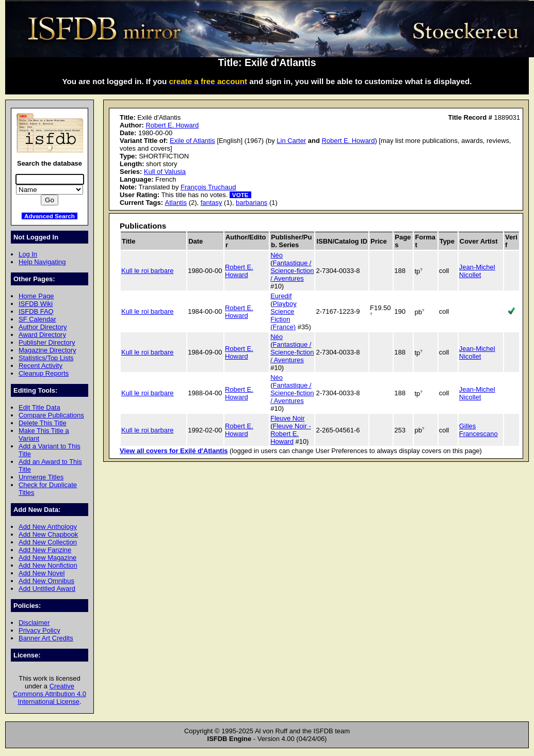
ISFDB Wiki (36, 304)
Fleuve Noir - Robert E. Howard (290, 434)
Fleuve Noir (287, 418)
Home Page (36, 296)
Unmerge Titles (41, 477)
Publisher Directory (47, 342)
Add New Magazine (47, 558)
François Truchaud (208, 187)
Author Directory (43, 327)
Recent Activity (41, 366)
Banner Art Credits (46, 638)
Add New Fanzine (45, 550)
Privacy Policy (39, 630)
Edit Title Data (39, 407)
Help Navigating (42, 262)
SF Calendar (37, 319)
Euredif (281, 296)
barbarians (252, 203)
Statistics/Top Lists (46, 358)
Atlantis (176, 203)
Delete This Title (43, 423)
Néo (277, 255)
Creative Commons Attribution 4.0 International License (50, 694)
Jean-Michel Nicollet (477, 271)
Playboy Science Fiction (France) (283, 315)
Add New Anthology (48, 527)
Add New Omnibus (46, 581)
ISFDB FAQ (36, 311)
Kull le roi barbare (148, 271)
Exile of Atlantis (192, 141)
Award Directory (42, 335)
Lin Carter (291, 141)
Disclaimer (34, 623)
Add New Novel (42, 573)
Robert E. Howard (172, 125)
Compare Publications (51, 415)
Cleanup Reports (44, 373)
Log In (28, 254)
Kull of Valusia (165, 172)
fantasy (212, 203)
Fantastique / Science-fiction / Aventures (292, 271)
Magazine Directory (47, 350)
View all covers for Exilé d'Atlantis (174, 451)
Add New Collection (48, 542)
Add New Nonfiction (48, 565)
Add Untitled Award (47, 589)
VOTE (240, 195)
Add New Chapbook (48, 534)
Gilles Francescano (479, 430)
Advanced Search (50, 216)
